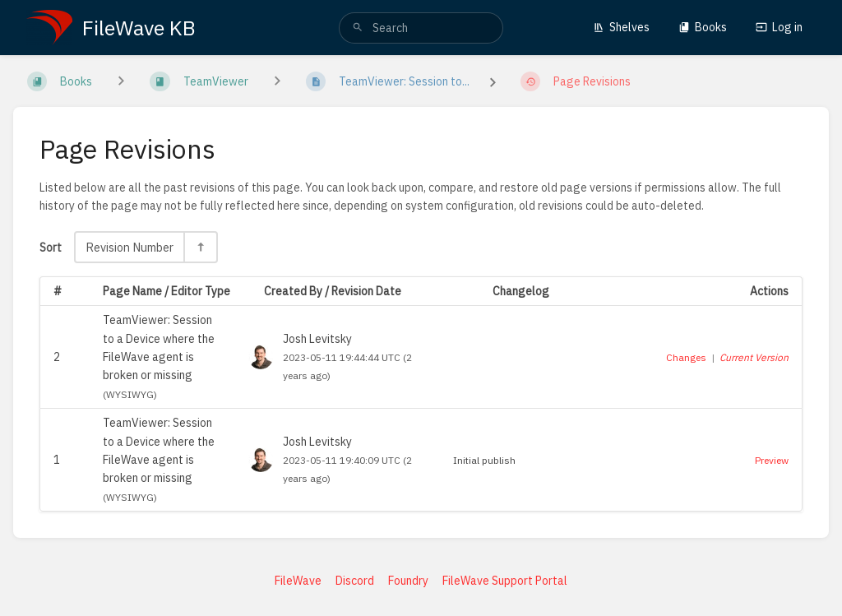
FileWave (298, 581)
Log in (779, 27)
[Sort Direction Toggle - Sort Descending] (200, 247)
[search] (421, 28)
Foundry (408, 581)
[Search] (358, 28)
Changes (686, 357)
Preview (772, 460)
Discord (355, 581)
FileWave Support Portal (505, 581)
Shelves (621, 27)
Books (703, 27)
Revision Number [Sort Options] (130, 247)
